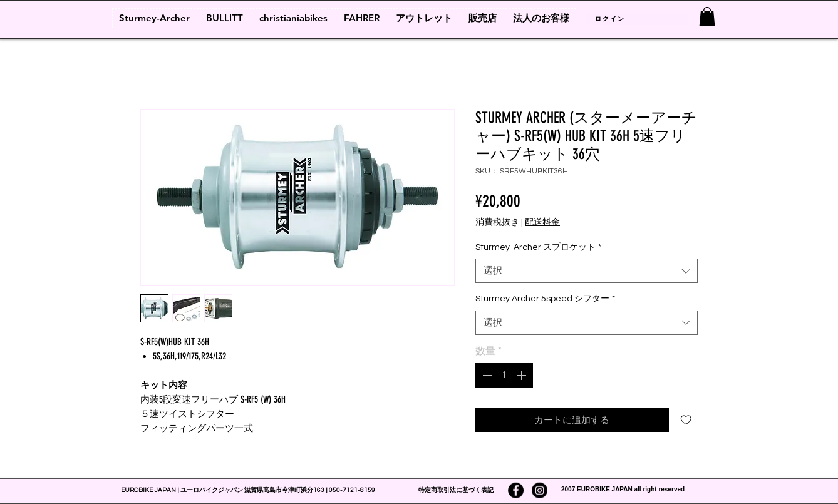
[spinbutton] (504, 375)
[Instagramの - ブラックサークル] (540, 491)
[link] (707, 17)
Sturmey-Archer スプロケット (538, 247)
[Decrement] (486, 375)
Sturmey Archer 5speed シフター (545, 299)
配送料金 (542, 222)
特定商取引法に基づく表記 (456, 490)
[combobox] (587, 271)
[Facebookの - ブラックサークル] (516, 491)
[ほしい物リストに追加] (686, 420)
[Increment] (522, 375)
